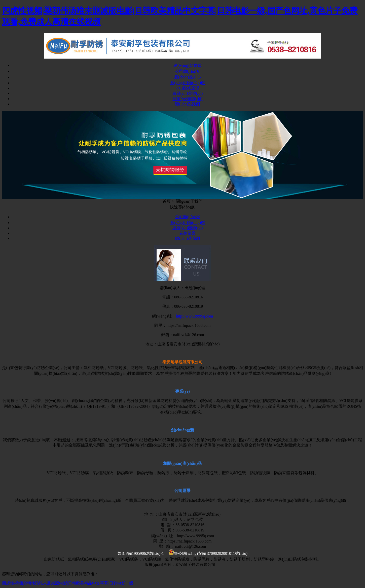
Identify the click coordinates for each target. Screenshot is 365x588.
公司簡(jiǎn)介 (188, 71)
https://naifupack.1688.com (188, 325)
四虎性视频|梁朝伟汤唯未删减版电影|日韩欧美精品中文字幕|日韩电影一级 (68, 583)
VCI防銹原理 (188, 88)
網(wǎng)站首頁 (187, 65)
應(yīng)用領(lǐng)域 (188, 83)
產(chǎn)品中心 (188, 77)
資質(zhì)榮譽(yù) (188, 93)
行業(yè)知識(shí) (187, 99)
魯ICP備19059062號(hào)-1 (141, 553)
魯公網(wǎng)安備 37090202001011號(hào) (208, 553)
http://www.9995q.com (194, 316)
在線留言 (188, 233)
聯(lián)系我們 (188, 104)
